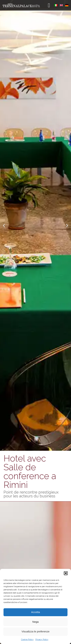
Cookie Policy (27, 639)
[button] (66, 573)
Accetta (35, 612)
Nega (36, 622)
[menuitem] (56, 5)
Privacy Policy (42, 639)
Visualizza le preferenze (35, 631)
